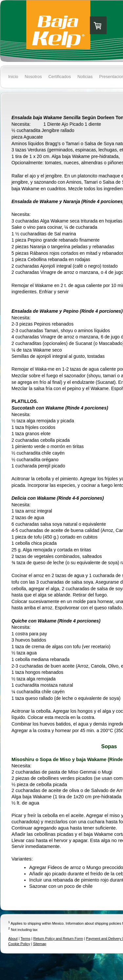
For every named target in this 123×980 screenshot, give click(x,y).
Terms (26, 939)
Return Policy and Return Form (58, 939)
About (13, 939)
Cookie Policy (19, 944)
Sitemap (40, 944)
